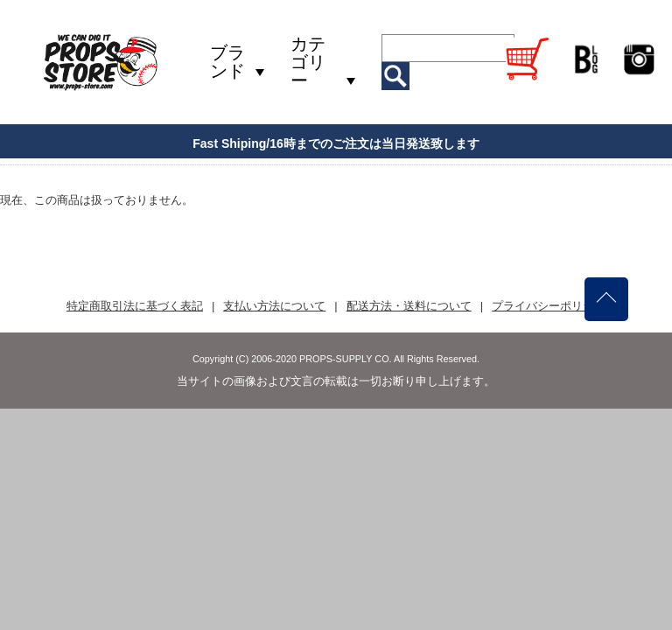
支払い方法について (274, 306)
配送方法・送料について (409, 306)
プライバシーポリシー (549, 306)
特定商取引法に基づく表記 (135, 306)
